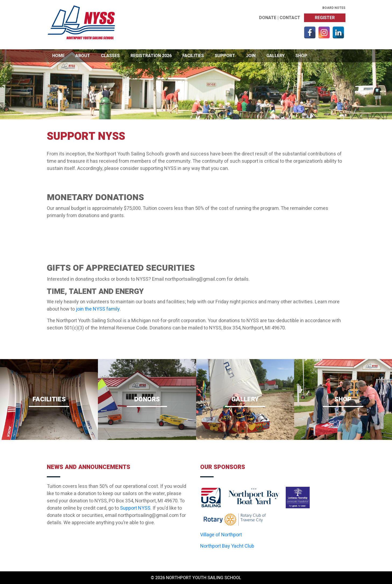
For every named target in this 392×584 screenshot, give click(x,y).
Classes (110, 56)
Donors (147, 401)
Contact (290, 18)
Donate (268, 18)
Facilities (193, 56)
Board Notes (334, 8)
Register (325, 18)
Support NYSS (135, 508)
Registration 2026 (151, 56)
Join (251, 56)
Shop (301, 56)
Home (58, 56)
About (83, 56)
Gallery (276, 56)
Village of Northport (221, 535)
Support (225, 56)
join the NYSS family (98, 309)
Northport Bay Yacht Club (227, 546)
